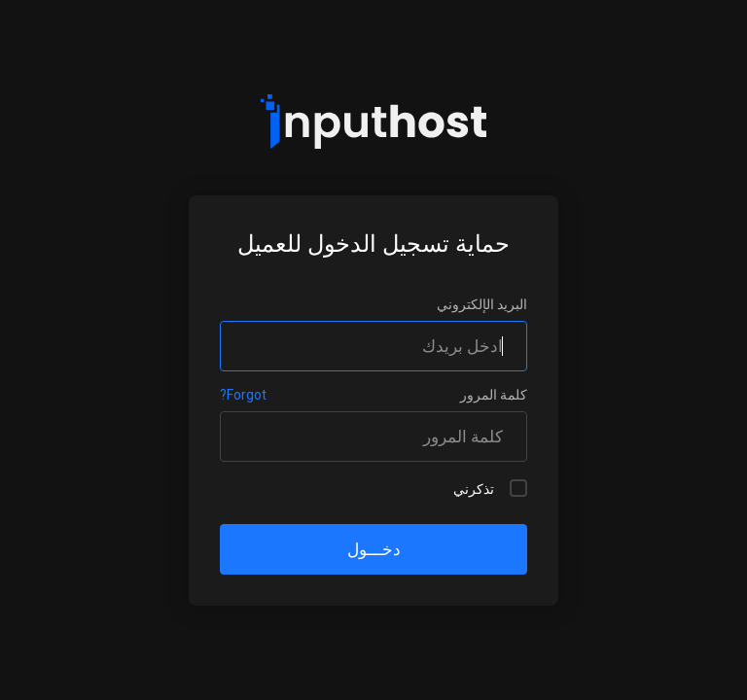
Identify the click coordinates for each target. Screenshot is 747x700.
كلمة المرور (494, 395)
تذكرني (490, 488)
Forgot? (243, 395)
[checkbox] (518, 488)
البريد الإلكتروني (482, 304)
